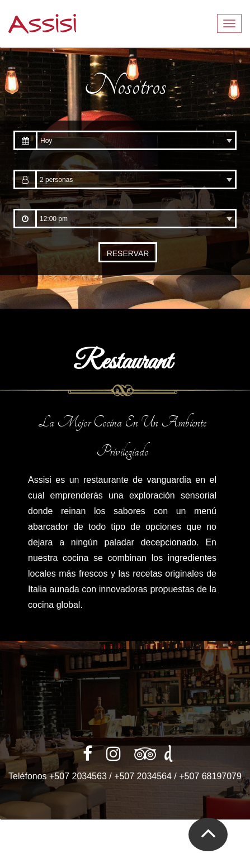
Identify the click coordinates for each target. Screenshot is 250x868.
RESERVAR (128, 253)
